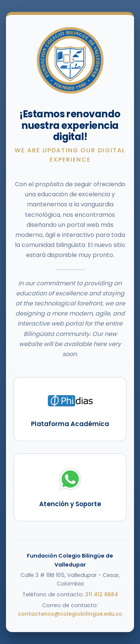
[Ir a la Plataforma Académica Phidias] (70, 409)
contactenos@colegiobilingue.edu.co (70, 614)
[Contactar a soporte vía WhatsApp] (70, 487)
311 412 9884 (102, 594)
